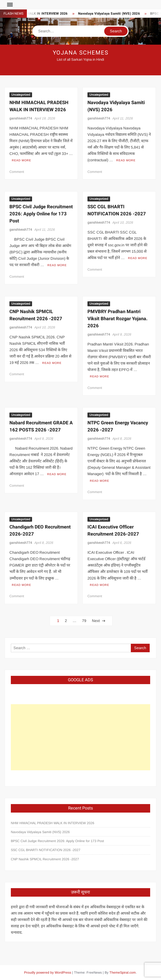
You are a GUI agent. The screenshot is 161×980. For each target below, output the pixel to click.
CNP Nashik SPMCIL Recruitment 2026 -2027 (36, 315)
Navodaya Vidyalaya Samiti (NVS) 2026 (117, 14)
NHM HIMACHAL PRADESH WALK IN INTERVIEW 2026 (39, 106)
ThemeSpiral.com (123, 972)
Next (96, 621)
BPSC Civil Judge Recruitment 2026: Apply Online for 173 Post (41, 214)
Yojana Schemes (81, 53)
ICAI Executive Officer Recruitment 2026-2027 (113, 530)
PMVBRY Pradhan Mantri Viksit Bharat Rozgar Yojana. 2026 (118, 319)
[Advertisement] (80, 737)
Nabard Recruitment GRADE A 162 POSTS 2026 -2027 (41, 426)
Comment (17, 172)
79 (84, 621)
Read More (21, 160)
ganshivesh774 (21, 118)
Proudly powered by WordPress (48, 972)
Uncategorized (21, 95)
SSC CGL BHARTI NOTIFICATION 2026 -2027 (117, 210)
